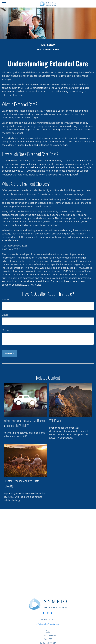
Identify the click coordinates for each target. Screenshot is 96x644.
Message (7, 330)
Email (5, 315)
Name (5, 300)
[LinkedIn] (52, 613)
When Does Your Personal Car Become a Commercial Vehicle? (25, 423)
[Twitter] (48, 613)
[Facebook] (43, 613)
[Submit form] (9, 353)
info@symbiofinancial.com (48, 624)
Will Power (55, 420)
